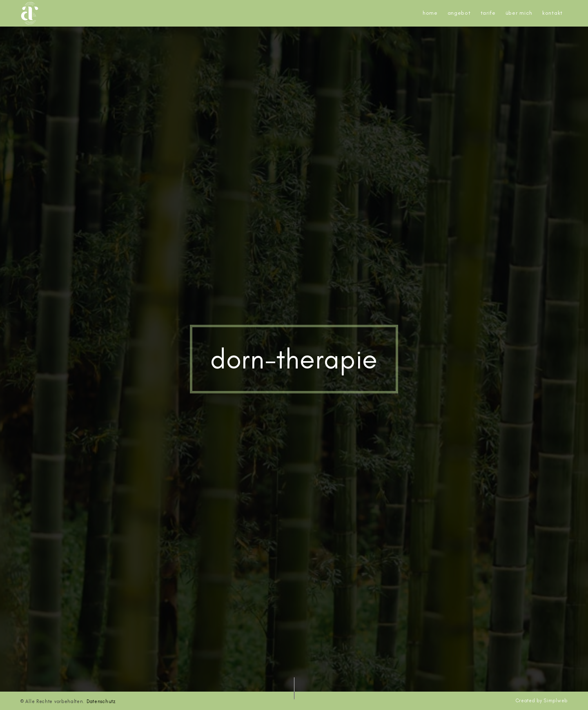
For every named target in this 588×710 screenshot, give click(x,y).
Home (430, 13)
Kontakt (552, 13)
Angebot (459, 13)
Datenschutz (101, 701)
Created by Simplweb (542, 701)
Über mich (519, 13)
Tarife (488, 13)
